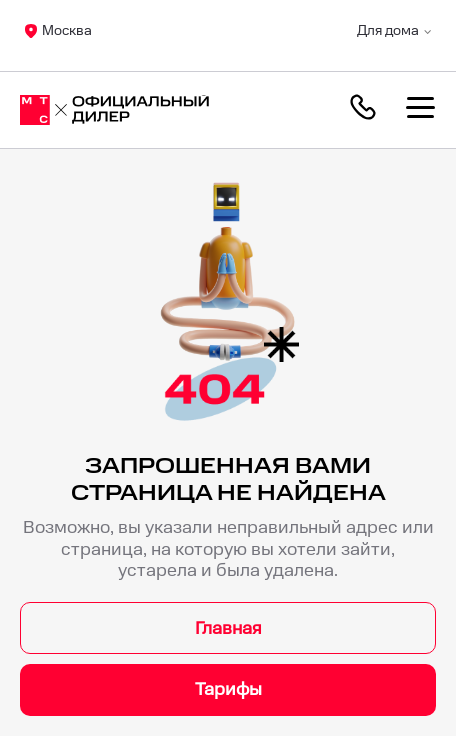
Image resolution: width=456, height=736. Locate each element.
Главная (228, 628)
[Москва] (115, 110)
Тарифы (228, 689)
